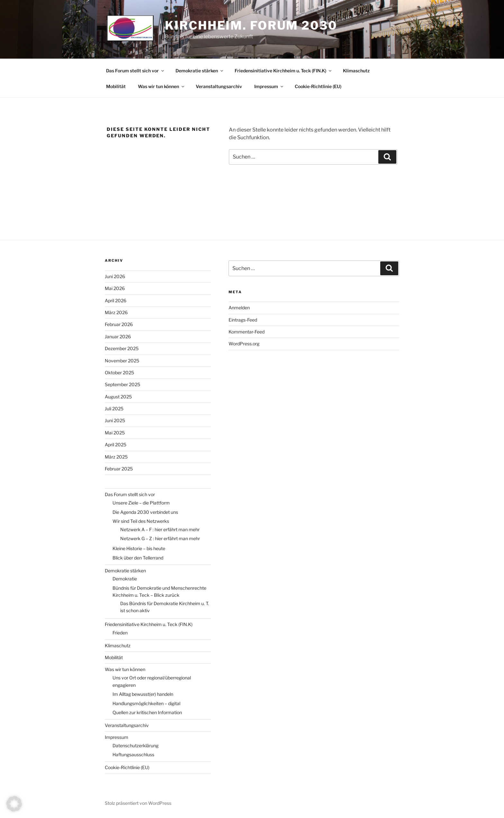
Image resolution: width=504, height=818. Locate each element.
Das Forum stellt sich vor (135, 71)
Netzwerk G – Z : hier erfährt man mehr (160, 538)
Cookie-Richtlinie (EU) (318, 86)
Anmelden (239, 308)
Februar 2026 (119, 324)
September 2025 (122, 384)
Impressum (269, 86)
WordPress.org (244, 344)
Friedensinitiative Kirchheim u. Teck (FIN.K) (283, 71)
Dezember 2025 (122, 348)
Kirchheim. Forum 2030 (251, 25)
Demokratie (125, 579)
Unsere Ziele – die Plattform (141, 503)
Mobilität (116, 86)
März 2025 (116, 457)
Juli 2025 (114, 409)
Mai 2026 (115, 288)
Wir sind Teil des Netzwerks (141, 521)
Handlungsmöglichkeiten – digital (146, 703)
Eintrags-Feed (243, 320)
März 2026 (116, 312)
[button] (14, 804)
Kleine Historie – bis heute (139, 548)
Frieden (120, 633)
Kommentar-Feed (247, 332)
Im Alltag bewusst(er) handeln (143, 694)
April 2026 (116, 300)
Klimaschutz (356, 71)
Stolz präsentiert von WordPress (138, 803)
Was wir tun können (162, 86)
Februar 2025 (119, 469)
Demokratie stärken (200, 71)
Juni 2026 (115, 276)
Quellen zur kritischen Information (147, 712)
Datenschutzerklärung (135, 745)
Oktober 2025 (119, 373)
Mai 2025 (115, 433)
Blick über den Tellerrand (138, 558)
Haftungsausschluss (133, 754)
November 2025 (122, 361)
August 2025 (118, 397)
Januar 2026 (118, 336)
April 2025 (116, 445)
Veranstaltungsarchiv (219, 86)
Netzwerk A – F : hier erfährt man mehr (160, 529)
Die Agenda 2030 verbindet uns (145, 512)
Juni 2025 (115, 420)
